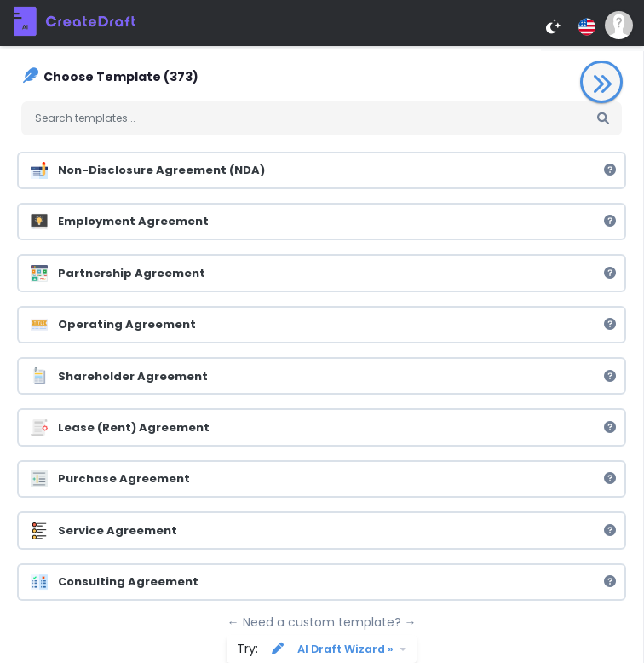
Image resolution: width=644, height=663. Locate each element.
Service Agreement (323, 530)
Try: (317, 649)
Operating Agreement (323, 325)
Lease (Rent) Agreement (323, 427)
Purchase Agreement (323, 479)
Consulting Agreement (323, 582)
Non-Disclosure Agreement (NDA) (323, 170)
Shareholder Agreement (323, 376)
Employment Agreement (323, 222)
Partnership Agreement (323, 273)
